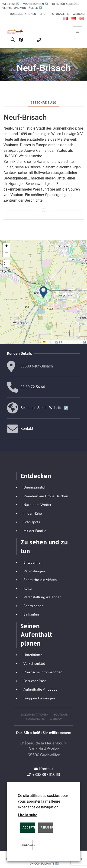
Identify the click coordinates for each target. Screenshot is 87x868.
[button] (13, 40)
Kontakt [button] (27, 429)
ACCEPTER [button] (29, 827)
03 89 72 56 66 (33, 387)
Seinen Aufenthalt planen (36, 635)
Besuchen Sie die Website (45, 408)
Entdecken (36, 476)
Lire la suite (28, 815)
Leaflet (51, 342)
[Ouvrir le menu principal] (77, 31)
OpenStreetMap (75, 342)
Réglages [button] (27, 845)
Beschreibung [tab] (44, 103)
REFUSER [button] (47, 827)
